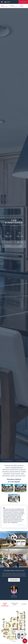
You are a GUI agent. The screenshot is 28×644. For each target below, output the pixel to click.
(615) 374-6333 (14, 596)
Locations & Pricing (7, 461)
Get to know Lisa (14, 597)
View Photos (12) (22, 565)
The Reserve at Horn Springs (15, 6)
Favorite (20, 246)
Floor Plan (20, 242)
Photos (8, 246)
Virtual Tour (8, 242)
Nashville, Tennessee (5, 6)
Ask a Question (21, 461)
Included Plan (5, 604)
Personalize (24, 604)
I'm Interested (23, 2)
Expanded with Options (15, 604)
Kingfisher (22, 6)
